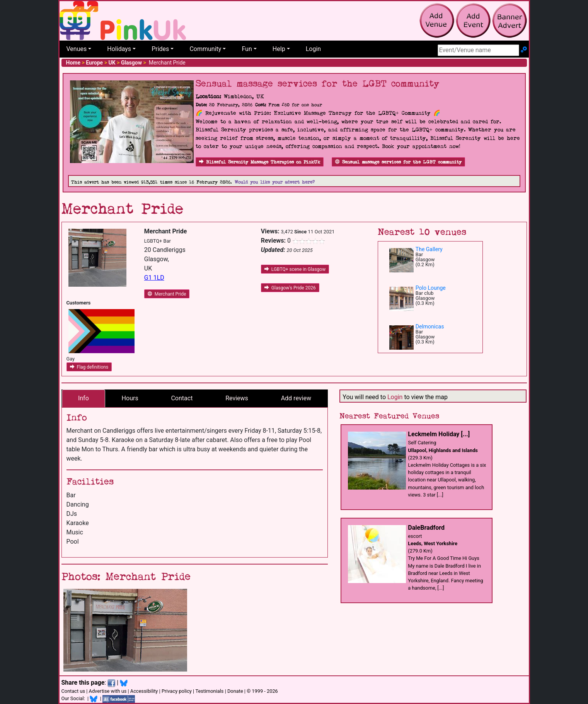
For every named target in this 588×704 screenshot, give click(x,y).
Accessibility (144, 691)
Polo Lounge (431, 288)
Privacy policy (177, 691)
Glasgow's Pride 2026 (290, 288)
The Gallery (429, 249)
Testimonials (209, 691)
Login (313, 49)
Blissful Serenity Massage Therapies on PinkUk (260, 162)
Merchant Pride (167, 294)
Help (279, 49)
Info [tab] (84, 398)
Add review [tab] (296, 398)
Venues (77, 49)
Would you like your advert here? (275, 182)
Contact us (73, 691)
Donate (235, 691)
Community (205, 49)
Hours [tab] (130, 398)
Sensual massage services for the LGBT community (398, 162)
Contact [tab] (182, 398)
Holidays (119, 49)
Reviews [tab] (237, 398)
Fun (247, 49)
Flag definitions (89, 367)
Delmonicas (430, 326)
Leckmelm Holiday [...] (439, 434)
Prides (160, 49)
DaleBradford (426, 528)
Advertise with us (108, 691)
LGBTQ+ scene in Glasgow (295, 269)
